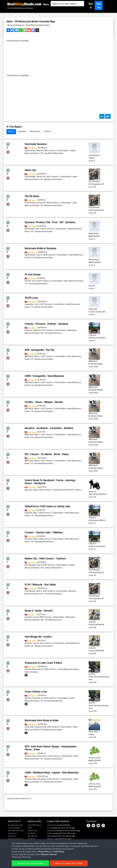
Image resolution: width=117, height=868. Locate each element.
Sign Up (99, 6)
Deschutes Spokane (36, 144)
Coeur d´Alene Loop (36, 692)
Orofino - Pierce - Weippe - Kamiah (44, 402)
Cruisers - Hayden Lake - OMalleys (44, 532)
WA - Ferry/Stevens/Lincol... (52, 333)
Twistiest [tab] (47, 131)
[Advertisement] (58, 58)
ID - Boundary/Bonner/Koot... (37, 284)
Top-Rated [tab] (22, 131)
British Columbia (31, 672)
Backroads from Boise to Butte (41, 720)
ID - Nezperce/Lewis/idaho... (52, 179)
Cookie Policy (59, 852)
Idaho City (30, 170)
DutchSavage (30, 177)
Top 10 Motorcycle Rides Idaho (38, 25)
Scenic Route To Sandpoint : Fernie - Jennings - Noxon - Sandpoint (51, 482)
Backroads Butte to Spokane (40, 248)
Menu (46, 4)
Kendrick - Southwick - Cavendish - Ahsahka (49, 428)
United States (63, 150)
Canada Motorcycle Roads (63, 490)
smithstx (28, 669)
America (52, 150)
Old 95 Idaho (32, 196)
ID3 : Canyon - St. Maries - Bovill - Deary (47, 454)
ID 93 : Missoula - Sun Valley (40, 584)
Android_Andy (31, 756)
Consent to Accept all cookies (30, 863)
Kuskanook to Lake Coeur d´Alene (43, 663)
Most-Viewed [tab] (35, 131)
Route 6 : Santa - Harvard (39, 611)
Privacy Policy (44, 852)
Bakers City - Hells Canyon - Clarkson (45, 558)
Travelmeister (30, 150)
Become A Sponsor (49, 854)
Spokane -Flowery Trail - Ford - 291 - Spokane (50, 222)
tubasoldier (29, 304)
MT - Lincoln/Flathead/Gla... (52, 594)
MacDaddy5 (29, 229)
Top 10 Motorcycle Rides (34, 839)
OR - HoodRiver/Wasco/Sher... (53, 153)
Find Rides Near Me (15, 837)
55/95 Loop (31, 298)
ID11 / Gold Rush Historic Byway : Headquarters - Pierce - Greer (51, 748)
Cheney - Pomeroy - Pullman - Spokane (46, 324)
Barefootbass (30, 255)
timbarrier (29, 330)
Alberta (78, 490)
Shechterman (52, 837)
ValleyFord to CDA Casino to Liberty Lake (47, 506)
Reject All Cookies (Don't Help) (69, 863)
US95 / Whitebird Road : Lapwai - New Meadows (52, 773)
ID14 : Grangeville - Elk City (39, 350)
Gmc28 (28, 281)
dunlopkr (28, 617)
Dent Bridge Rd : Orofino (38, 637)
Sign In (91, 6)
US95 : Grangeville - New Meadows (44, 376)
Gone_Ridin (29, 727)
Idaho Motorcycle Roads (74, 281)
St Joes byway (33, 274)
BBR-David (29, 356)
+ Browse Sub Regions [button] (16, 25)
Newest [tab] (11, 131)
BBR (64, 837)
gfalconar (28, 490)
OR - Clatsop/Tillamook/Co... (52, 568)
